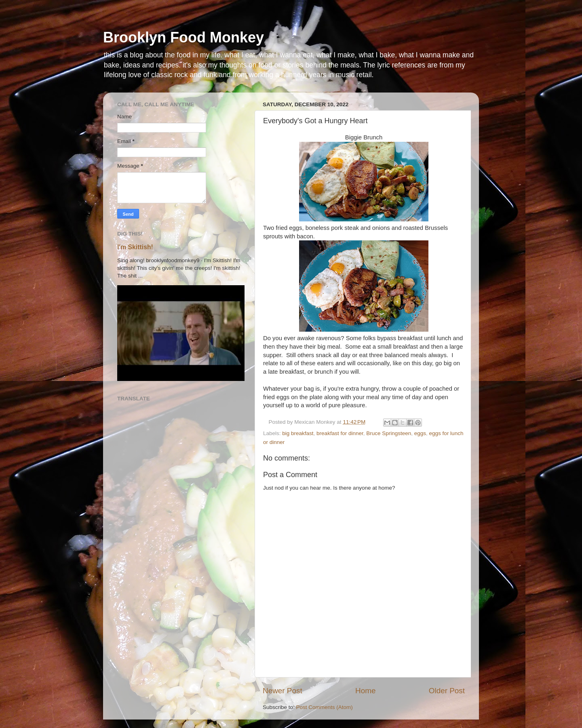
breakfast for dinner (340, 433)
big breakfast (298, 433)
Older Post (447, 691)
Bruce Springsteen (389, 433)
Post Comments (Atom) (325, 707)
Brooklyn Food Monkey (183, 37)
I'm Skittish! (135, 247)
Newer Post (283, 691)
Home (365, 691)
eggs (420, 433)
